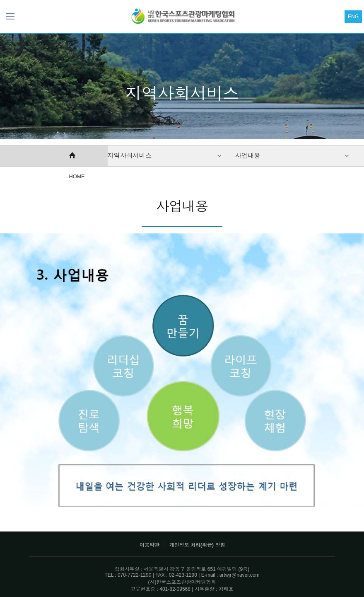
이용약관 (149, 545)
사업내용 (248, 156)
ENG (353, 17)
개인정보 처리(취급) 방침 (197, 545)
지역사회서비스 (130, 156)
